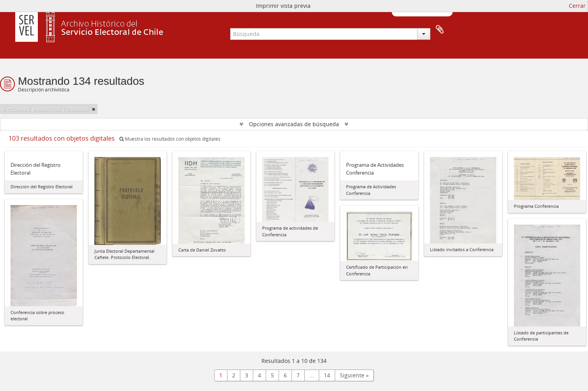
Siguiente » (354, 375)
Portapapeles (440, 30)
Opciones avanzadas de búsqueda (294, 124)
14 (327, 375)
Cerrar (577, 6)
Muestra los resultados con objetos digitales (170, 139)
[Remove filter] (94, 109)
